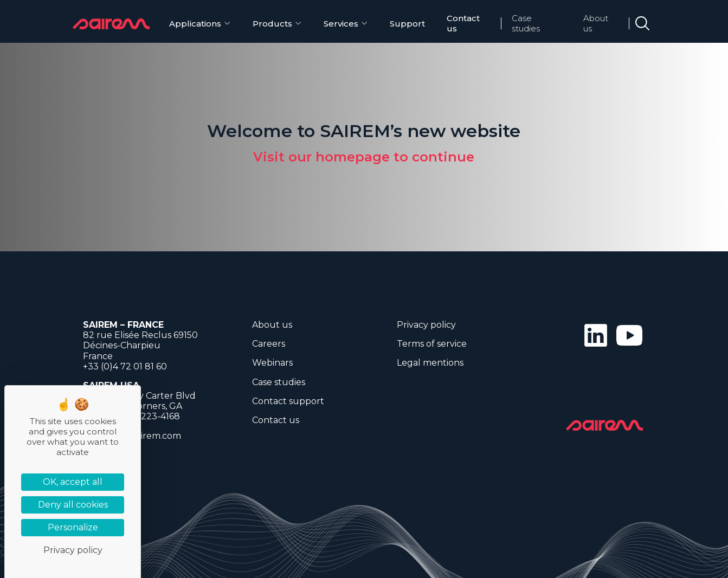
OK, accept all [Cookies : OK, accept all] (73, 482)
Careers (269, 344)
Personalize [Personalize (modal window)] (73, 527)
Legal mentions (430, 363)
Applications (195, 24)
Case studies (526, 23)
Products (272, 24)
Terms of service (432, 344)
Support (407, 24)
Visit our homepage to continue (364, 157)
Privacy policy (426, 325)
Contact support (288, 401)
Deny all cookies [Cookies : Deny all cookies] (73, 505)
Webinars (272, 363)
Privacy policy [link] (73, 550)
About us (596, 23)
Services (341, 24)
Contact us (463, 23)
